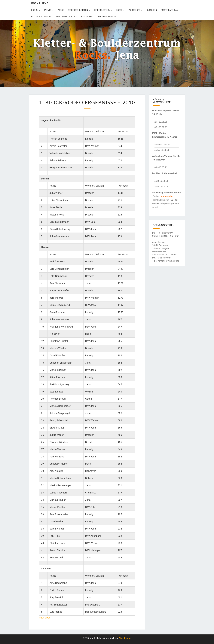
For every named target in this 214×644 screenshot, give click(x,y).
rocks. (35, 10)
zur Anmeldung (167, 196)
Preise (61, 10)
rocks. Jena (40, 3)
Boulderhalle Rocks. (67, 17)
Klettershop (88, 17)
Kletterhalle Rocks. (42, 17)
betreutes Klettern (78, 10)
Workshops (134, 10)
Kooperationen (106, 17)
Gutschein (152, 10)
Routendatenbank (170, 10)
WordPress (125, 638)
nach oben (45, 618)
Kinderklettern (102, 10)
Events (48, 10)
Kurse (119, 10)
